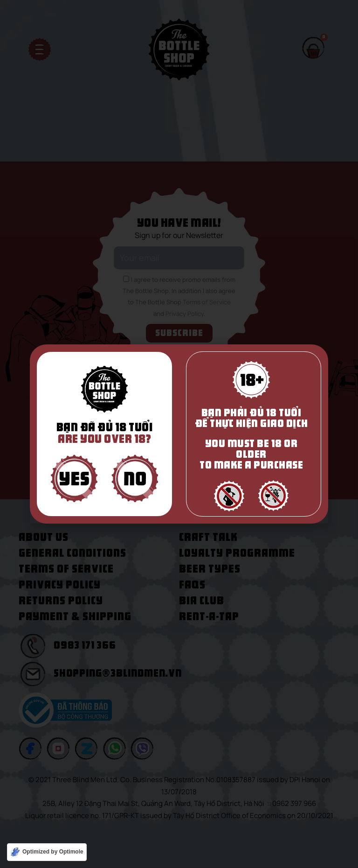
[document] (179, 434)
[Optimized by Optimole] (47, 852)
